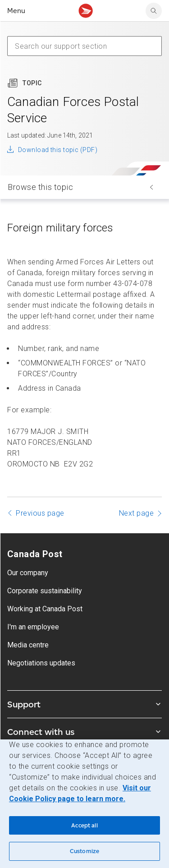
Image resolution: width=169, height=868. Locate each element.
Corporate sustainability (45, 591)
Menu (16, 11)
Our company (28, 573)
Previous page (40, 513)
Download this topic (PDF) (58, 150)
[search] (154, 11)
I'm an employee (33, 627)
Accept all (84, 825)
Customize (84, 851)
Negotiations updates (41, 663)
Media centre (28, 645)
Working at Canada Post (45, 609)
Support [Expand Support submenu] (84, 704)
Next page (137, 513)
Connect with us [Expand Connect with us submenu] (84, 732)
